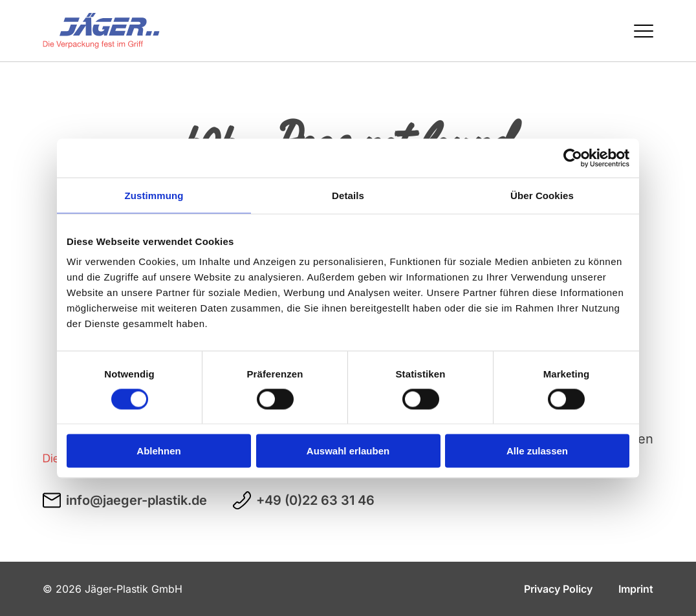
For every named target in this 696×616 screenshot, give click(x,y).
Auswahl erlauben (348, 451)
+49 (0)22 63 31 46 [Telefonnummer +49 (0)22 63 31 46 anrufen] (304, 500)
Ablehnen (158, 451)
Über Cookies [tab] (542, 195)
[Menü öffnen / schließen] (644, 31)
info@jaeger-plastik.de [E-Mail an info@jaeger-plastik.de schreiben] (125, 500)
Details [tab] (348, 195)
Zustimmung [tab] (154, 195)
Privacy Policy (558, 589)
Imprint (636, 589)
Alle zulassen (537, 451)
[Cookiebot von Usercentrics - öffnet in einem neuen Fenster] (573, 158)
